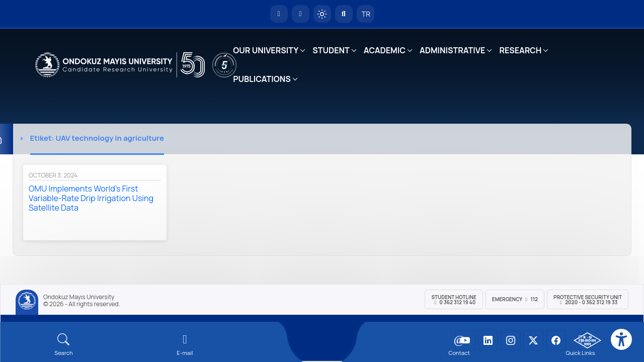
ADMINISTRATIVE (452, 50)
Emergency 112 (515, 299)
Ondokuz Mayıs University (79, 297)
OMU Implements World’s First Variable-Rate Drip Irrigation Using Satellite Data (91, 198)
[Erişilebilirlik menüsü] (621, 339)
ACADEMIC (385, 50)
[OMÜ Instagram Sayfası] (511, 340)
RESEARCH (520, 50)
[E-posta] (301, 14)
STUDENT (331, 50)
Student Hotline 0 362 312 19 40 (454, 300)
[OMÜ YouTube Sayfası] (465, 340)
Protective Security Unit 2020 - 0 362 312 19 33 (588, 300)
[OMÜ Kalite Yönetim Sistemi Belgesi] (587, 340)
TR (365, 14)
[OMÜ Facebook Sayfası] (556, 340)
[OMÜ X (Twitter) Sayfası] (533, 340)
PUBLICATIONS (262, 79)
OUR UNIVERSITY (266, 50)
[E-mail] (185, 345)
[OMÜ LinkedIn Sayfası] (488, 340)
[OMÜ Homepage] (279, 14)
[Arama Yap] (344, 14)
